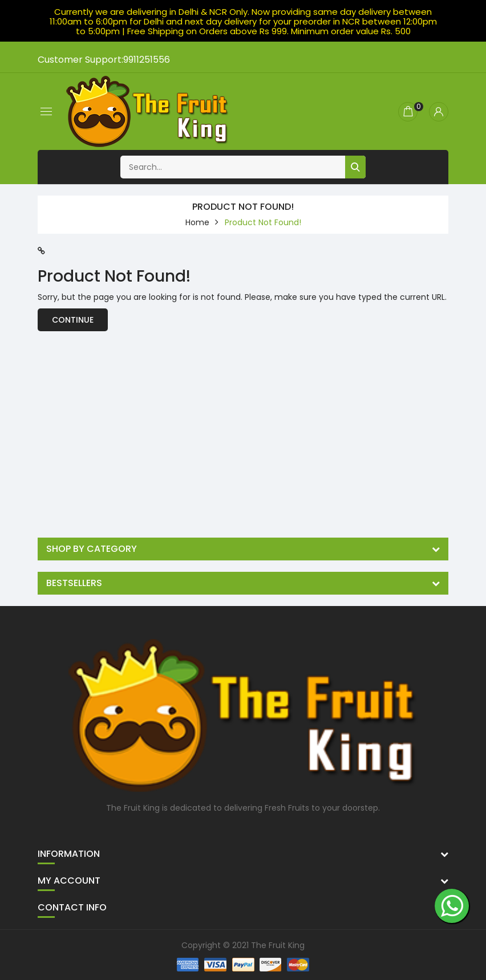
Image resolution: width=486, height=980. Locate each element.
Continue (73, 320)
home (197, 222)
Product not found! (263, 222)
